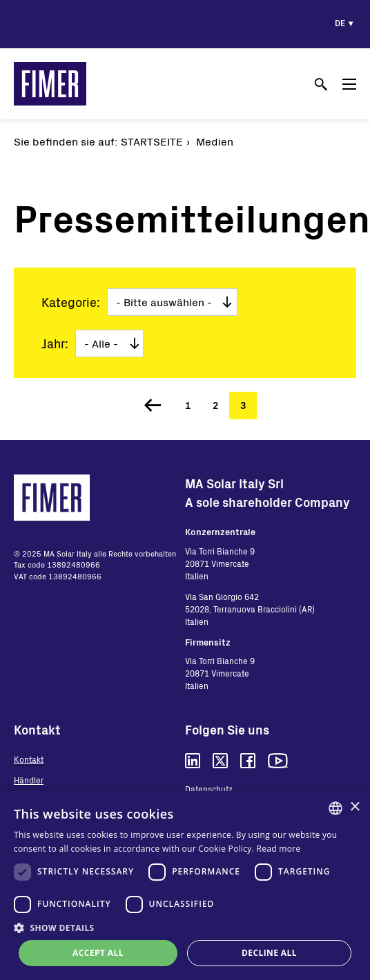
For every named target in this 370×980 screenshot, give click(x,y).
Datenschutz (209, 789)
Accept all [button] (98, 953)
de (340, 23)
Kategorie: (71, 302)
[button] (185, 928)
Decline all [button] (269, 953)
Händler (29, 780)
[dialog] (185, 886)
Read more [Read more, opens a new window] (279, 849)
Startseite (152, 141)
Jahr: (55, 343)
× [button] (354, 807)
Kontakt (29, 759)
